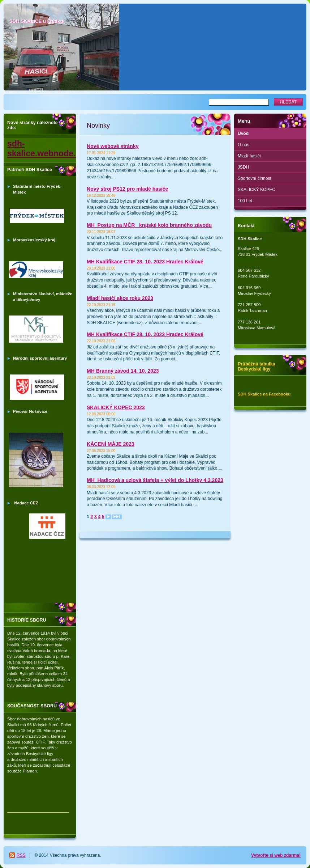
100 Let (245, 201)
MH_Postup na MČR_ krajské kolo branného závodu (149, 225)
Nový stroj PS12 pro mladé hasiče (127, 189)
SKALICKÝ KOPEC (257, 190)
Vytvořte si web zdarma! (276, 855)
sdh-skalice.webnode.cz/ (47, 149)
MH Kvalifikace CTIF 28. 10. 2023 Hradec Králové (145, 262)
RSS (21, 855)
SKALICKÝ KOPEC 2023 (116, 407)
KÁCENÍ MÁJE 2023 (111, 444)
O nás (244, 145)
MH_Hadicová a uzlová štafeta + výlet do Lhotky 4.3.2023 (155, 480)
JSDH (243, 167)
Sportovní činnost (255, 178)
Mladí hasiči (249, 156)
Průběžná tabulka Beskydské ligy (257, 367)
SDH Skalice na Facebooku (264, 394)
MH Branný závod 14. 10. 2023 (123, 371)
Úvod (243, 134)
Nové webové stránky (113, 146)
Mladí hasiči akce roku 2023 (120, 298)
